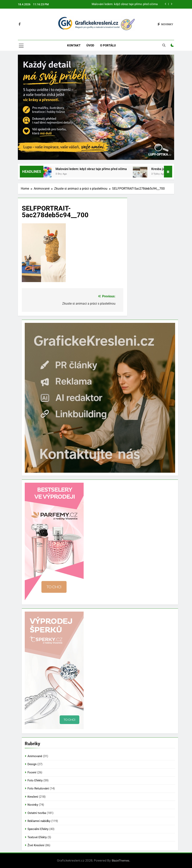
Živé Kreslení (36, 845)
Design (32, 764)
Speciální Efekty (38, 829)
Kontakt (74, 45)
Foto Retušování (38, 788)
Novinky (33, 805)
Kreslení (33, 797)
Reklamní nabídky (39, 821)
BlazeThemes (121, 860)
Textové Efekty (37, 837)
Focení (32, 772)
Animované (35, 756)
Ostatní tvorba (37, 813)
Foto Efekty (35, 780)
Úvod (90, 45)
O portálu (108, 45)
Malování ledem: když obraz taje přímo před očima (125, 4)
